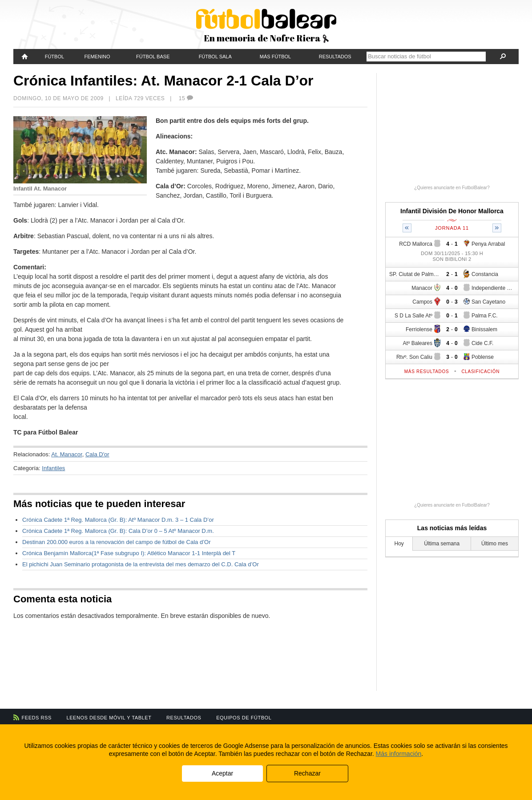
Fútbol (54, 57)
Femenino (97, 57)
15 (186, 98)
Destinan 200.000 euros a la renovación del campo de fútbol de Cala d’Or (117, 542)
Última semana (442, 544)
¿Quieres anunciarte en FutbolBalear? (452, 188)
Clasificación (480, 372)
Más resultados (427, 372)
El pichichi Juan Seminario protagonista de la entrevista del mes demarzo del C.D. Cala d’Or (141, 564)
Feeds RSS (37, 718)
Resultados (335, 57)
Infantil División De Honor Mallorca (452, 211)
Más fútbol (275, 57)
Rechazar (307, 773)
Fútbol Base (153, 57)
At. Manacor (66, 454)
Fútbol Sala (215, 57)
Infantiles (53, 468)
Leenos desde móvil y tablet (109, 718)
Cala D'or (97, 454)
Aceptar (222, 773)
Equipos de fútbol (244, 718)
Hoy (399, 544)
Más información (399, 754)
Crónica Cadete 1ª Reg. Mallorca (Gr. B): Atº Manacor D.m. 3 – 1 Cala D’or (118, 520)
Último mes (495, 544)
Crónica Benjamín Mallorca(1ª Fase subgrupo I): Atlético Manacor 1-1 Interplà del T (129, 553)
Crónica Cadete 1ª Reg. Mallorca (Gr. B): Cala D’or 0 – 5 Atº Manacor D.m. (118, 531)
